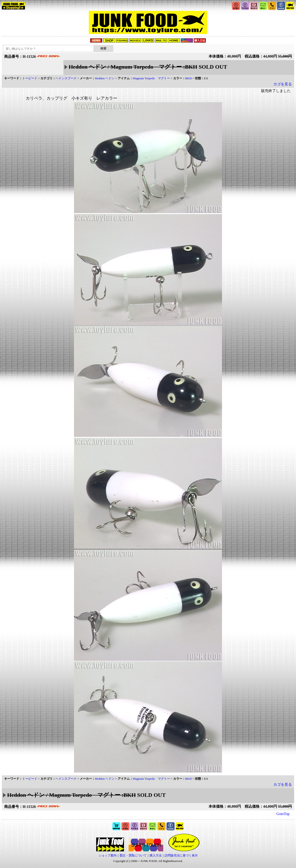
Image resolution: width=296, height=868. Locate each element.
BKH (188, 78)
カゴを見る (283, 84)
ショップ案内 (108, 855)
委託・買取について (133, 855)
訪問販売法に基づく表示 (181, 855)
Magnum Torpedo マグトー (151, 78)
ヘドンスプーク (66, 78)
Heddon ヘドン (105, 78)
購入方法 (156, 855)
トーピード (30, 78)
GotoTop (283, 814)
